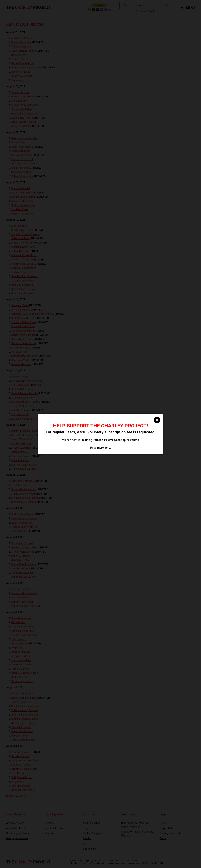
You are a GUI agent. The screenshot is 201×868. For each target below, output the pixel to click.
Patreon (98, 440)
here (107, 448)
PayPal (109, 440)
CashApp (120, 440)
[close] (157, 420)
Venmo (134, 440)
